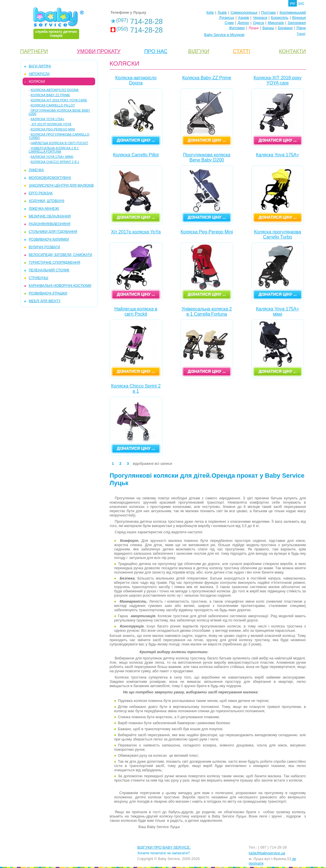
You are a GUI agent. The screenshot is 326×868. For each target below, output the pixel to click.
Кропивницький (293, 12)
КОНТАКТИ (292, 51)
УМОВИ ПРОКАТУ (99, 51)
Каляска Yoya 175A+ (47, 119)
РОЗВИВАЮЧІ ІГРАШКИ (48, 293)
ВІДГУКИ (199, 51)
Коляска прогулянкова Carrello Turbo (278, 234)
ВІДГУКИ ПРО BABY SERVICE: (164, 847)
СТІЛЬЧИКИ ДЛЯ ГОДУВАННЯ (53, 232)
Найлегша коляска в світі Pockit (59, 143)
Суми (229, 23)
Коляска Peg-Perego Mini (53, 129)
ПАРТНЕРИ (34, 51)
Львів (222, 12)
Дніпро (243, 23)
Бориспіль (280, 18)
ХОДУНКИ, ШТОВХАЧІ (47, 201)
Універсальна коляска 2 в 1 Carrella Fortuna (54, 150)
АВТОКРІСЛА (39, 74)
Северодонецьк (244, 12)
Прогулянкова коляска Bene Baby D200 (207, 157)
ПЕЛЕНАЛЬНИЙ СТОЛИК (49, 270)
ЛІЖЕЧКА (36, 170)
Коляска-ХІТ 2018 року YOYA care (59, 100)
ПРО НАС (156, 51)
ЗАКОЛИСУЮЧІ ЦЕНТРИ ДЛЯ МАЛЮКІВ (61, 185)
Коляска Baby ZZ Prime (50, 95)
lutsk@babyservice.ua (267, 853)
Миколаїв (276, 23)
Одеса (258, 23)
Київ (210, 12)
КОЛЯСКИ (37, 82)
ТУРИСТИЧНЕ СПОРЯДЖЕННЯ (55, 263)
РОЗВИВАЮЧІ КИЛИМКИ (49, 239)
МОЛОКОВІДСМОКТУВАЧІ (50, 178)
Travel (301, 34)
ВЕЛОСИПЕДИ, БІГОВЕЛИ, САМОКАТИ (61, 255)
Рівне (301, 28)
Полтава (268, 12)
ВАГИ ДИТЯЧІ (40, 66)
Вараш (268, 28)
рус (301, 3)
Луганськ (226, 18)
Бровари (285, 28)
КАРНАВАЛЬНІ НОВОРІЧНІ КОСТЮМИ (60, 286)
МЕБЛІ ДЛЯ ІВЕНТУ (45, 301)
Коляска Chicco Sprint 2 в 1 (55, 162)
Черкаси (260, 18)
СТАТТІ (241, 51)
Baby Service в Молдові (224, 35)
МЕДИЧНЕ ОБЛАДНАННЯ (50, 216)
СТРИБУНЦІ (39, 278)
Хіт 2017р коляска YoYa (51, 124)
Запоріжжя (297, 23)
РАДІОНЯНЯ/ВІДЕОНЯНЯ (50, 224)
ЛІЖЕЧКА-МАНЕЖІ (44, 209)
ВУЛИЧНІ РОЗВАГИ (45, 247)
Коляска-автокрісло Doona (55, 90)
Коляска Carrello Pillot (53, 105)
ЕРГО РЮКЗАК (41, 193)
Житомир (237, 28)
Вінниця (299, 18)
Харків (244, 18)
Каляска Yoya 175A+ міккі (52, 157)
